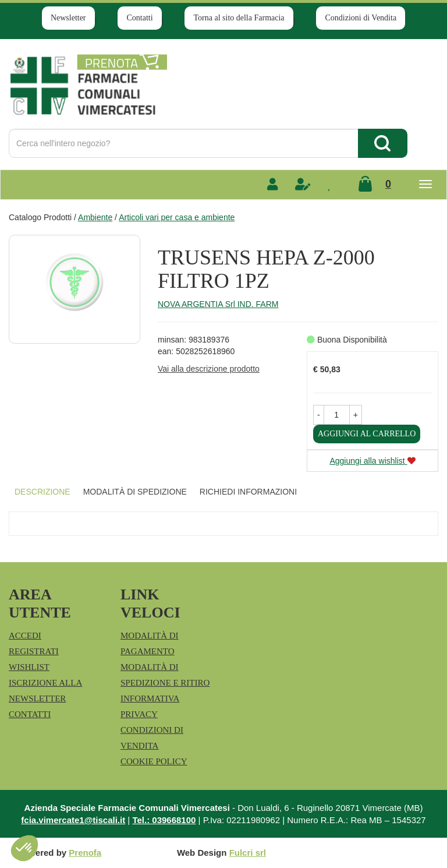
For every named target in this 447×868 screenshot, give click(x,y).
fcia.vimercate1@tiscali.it (73, 820)
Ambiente (95, 217)
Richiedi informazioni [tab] (248, 492)
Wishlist (29, 667)
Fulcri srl (248, 853)
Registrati (34, 651)
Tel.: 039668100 (164, 820)
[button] (319, 415)
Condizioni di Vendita (361, 18)
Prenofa (85, 853)
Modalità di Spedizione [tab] (135, 492)
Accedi (25, 636)
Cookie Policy (154, 761)
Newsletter (68, 18)
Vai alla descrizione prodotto (209, 369)
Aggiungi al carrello (367, 434)
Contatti (139, 18)
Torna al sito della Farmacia (239, 18)
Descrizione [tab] (42, 492)
